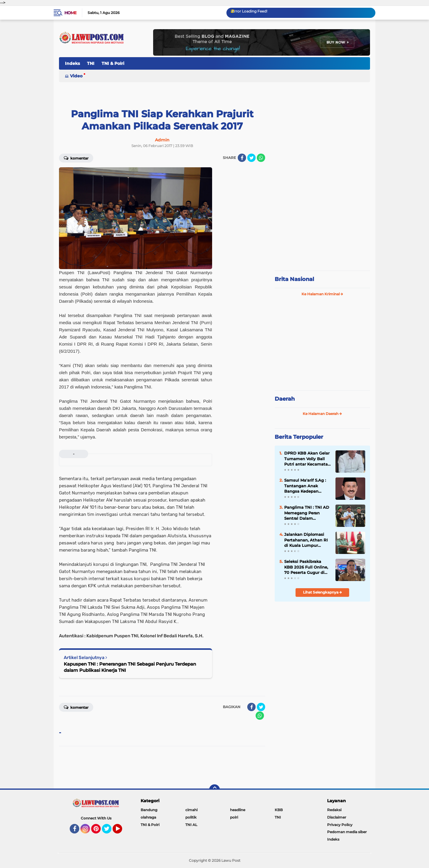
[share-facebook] (242, 158)
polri (234, 817)
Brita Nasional (294, 279)
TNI (91, 63)
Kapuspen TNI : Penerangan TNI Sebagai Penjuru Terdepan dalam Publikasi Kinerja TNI (130, 667)
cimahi (191, 810)
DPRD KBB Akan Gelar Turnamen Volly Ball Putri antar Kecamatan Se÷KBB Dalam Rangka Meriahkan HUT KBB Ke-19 (307, 459)
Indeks (72, 63)
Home (70, 13)
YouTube (122, 831)
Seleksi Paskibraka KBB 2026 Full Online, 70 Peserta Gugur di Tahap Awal (306, 567)
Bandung (149, 810)
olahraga (148, 817)
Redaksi (334, 810)
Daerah (285, 399)
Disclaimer (337, 817)
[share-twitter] (251, 158)
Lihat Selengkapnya (322, 592)
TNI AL (191, 825)
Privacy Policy (340, 825)
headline (238, 810)
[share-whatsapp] (261, 158)
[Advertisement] (322, 226)
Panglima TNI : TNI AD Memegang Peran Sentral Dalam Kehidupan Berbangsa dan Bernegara (307, 513)
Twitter (109, 831)
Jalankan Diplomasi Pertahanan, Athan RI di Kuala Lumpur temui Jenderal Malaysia (306, 540)
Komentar (76, 158)
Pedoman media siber (347, 832)
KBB (279, 810)
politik (191, 817)
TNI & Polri (113, 63)
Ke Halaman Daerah (322, 414)
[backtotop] (214, 790)
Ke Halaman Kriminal (322, 294)
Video (76, 76)
